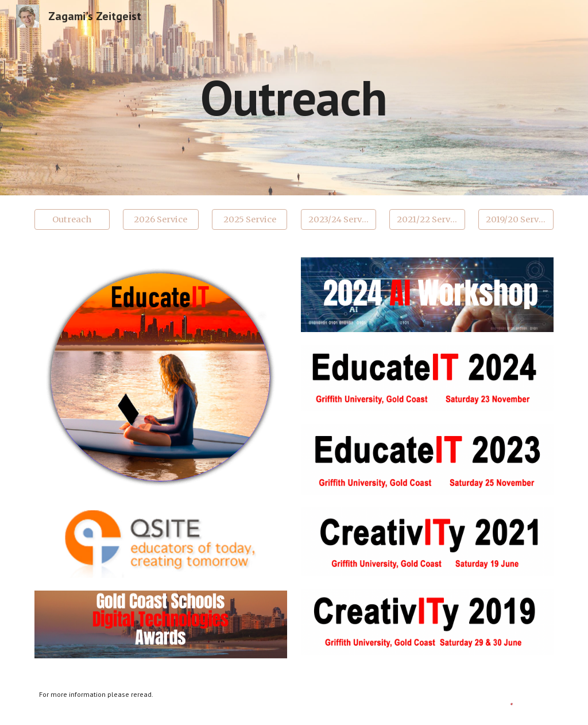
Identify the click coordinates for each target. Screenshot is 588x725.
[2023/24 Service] (339, 219)
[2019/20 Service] (516, 219)
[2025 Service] (249, 219)
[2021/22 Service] (427, 219)
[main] (294, 97)
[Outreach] (72, 219)
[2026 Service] (160, 219)
